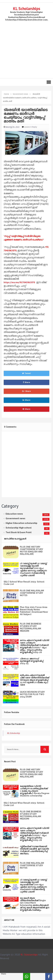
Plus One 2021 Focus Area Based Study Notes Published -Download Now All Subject (34, 611)
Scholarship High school (19, 528)
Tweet (26, 373)
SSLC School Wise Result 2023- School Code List (24, 583)
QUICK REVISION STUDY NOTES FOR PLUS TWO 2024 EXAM (32, 694)
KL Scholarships (27, 9)
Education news (14, 514)
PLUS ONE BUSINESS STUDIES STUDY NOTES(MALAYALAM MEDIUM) (31, 627)
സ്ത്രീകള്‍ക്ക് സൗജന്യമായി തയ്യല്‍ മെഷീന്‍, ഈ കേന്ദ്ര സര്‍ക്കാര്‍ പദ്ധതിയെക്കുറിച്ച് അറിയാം (34, 850)
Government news (15, 518)
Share (26, 382)
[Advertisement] (26, 49)
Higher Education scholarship (21, 523)
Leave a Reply (31, 127)
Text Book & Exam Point (19, 532)
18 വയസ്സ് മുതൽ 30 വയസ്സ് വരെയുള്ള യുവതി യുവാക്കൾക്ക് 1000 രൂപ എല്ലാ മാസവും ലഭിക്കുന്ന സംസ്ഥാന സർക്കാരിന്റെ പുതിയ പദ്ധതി (33, 569)
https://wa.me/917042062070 (19, 282)
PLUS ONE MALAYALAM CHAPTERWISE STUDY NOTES (32, 593)
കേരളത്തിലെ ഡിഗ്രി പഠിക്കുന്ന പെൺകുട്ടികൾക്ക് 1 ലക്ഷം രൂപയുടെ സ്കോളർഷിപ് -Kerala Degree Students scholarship (35, 791)
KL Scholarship (14, 733)
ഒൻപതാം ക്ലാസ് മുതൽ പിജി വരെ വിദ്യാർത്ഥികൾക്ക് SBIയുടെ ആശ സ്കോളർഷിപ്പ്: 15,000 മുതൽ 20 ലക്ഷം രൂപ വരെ (35, 680)
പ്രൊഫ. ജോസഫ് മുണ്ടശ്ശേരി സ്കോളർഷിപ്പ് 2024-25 (32, 661)
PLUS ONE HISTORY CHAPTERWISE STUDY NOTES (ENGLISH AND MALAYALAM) (31, 550)
